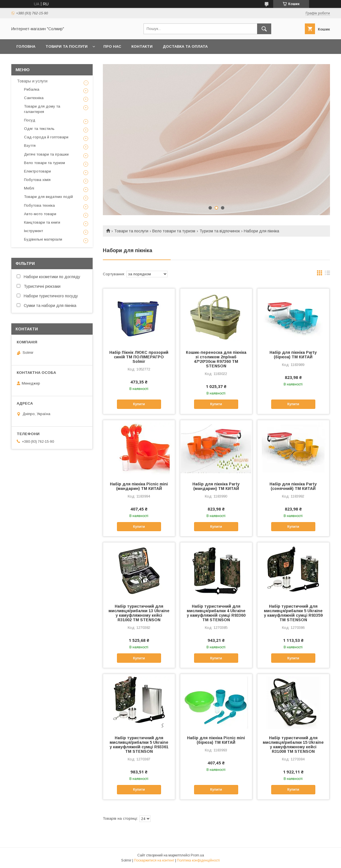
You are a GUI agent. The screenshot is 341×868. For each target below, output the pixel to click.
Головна (26, 46)
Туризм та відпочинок (220, 231)
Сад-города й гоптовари (46, 137)
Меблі (29, 188)
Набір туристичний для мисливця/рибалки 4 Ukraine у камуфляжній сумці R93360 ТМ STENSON (216, 613)
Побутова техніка (39, 205)
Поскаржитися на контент (154, 860)
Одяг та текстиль (39, 129)
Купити (139, 404)
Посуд (30, 120)
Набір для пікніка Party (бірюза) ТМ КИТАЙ (293, 355)
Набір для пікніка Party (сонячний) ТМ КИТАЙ (293, 486)
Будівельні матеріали (43, 239)
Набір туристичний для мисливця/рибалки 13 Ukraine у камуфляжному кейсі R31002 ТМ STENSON (139, 613)
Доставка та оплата (185, 46)
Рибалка (32, 89)
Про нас (112, 46)
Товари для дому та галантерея (42, 109)
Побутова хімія (37, 180)
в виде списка (327, 274)
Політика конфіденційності (198, 860)
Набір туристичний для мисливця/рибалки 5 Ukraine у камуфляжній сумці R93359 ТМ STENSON (293, 613)
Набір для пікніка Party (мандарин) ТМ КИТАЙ (216, 486)
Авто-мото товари (40, 214)
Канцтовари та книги (42, 222)
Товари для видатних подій (48, 197)
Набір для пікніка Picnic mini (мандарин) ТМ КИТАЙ (139, 486)
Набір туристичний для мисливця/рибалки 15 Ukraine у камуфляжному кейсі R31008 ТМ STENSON (293, 745)
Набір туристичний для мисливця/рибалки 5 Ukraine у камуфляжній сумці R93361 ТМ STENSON (139, 745)
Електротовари (37, 171)
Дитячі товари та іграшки (46, 154)
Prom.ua (197, 855)
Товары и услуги (32, 81)
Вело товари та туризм (174, 231)
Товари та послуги (67, 46)
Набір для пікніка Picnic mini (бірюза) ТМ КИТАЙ (216, 740)
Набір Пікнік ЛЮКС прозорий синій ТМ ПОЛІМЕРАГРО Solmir (139, 357)
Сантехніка (34, 98)
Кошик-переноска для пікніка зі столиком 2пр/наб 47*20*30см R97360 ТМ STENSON (216, 359)
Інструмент (33, 231)
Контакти (142, 46)
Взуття (30, 146)
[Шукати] (264, 29)
